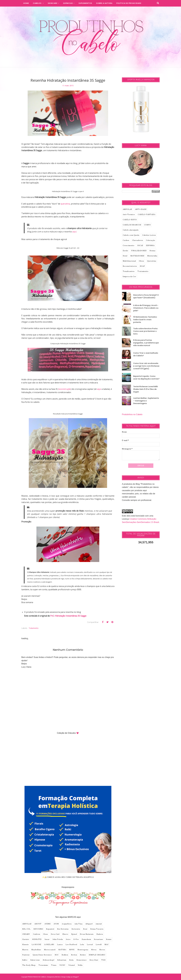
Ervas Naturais (87, 934)
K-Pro (76, 939)
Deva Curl (55, 934)
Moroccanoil (50, 950)
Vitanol (72, 965)
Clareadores (138, 240)
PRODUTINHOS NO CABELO (37, 977)
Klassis (25, 945)
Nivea (94, 950)
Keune (109, 939)
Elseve (65, 934)
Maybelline (36, 950)
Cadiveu (37, 934)
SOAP (142, 266)
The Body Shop (29, 965)
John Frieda (58, 939)
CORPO (148, 225)
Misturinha (152, 256)
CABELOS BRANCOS (132, 225)
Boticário (76, 929)
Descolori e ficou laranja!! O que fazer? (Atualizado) (146, 296)
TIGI (103, 960)
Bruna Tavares (97, 929)
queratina (65, 204)
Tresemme (43, 965)
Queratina (152, 261)
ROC (57, 955)
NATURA (62, 950)
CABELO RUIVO (130, 220)
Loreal (90, 945)
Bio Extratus (63, 929)
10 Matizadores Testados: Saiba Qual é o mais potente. (145, 320)
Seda (71, 960)
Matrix (25, 950)
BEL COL (26, 929)
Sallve (25, 960)
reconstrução (64, 389)
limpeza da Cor (129, 277)
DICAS (140, 246)
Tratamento (34, 628)
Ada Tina (78, 924)
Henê (125, 256)
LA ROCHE (36, 945)
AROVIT (38, 924)
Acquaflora (67, 924)
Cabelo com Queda (131, 235)
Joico (68, 939)
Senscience (82, 960)
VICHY (62, 965)
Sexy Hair (94, 960)
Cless (46, 934)
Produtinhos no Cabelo (132, 414)
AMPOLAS (27, 924)
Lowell (99, 945)
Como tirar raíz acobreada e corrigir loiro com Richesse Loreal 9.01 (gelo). (146, 366)
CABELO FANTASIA (147, 214)
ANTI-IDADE (141, 209)
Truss (54, 965)
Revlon (74, 955)
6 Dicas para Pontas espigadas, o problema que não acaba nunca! (146, 343)
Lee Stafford (71, 945)
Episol (74, 934)
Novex (102, 950)
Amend (99, 924)
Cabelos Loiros (149, 235)
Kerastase (99, 939)
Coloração (151, 240)
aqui (74, 232)
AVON (56, 924)
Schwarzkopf (49, 960)
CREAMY (26, 934)
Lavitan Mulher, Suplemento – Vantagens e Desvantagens (146, 401)
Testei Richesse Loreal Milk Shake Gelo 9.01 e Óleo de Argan (145, 389)
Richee (83, 955)
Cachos (126, 240)
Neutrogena (83, 950)
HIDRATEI (37, 939)
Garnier (26, 939)
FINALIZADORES (139, 251)
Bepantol (50, 929)
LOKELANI (49, 945)
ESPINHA (150, 246)
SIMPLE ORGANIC (97, 955)
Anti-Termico (129, 214)
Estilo (126, 251)
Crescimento (129, 246)
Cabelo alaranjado (131, 230)
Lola (82, 945)
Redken (65, 955)
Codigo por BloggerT (73, 977)
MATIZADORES (137, 256)
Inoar (47, 939)
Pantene (26, 955)
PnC (52, 616)
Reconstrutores (130, 266)
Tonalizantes (129, 271)
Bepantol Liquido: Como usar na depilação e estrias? (146, 377)
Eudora (100, 934)
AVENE (48, 924)
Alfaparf (89, 924)
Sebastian (62, 960)
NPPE (72, 950)
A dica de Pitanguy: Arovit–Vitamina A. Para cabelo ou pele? (146, 308)
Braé (85, 929)
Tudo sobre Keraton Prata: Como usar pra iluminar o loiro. (146, 331)
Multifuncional (129, 261)
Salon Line (35, 960)
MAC (107, 945)
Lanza (60, 945)
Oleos (141, 261)
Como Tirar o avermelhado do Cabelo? (146, 354)
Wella (80, 965)
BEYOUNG (38, 929)
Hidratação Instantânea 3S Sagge (71, 616)
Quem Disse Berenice (42, 955)
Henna (152, 251)
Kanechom (86, 939)
